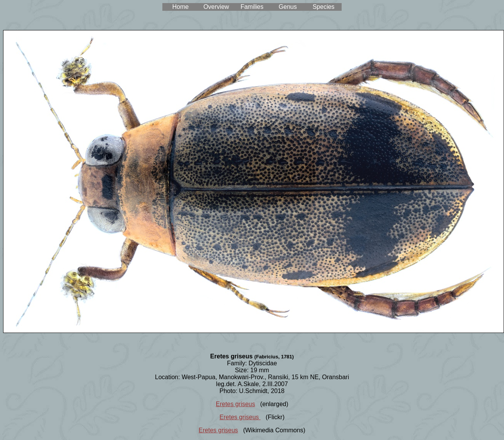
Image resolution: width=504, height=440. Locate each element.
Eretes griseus (235, 404)
